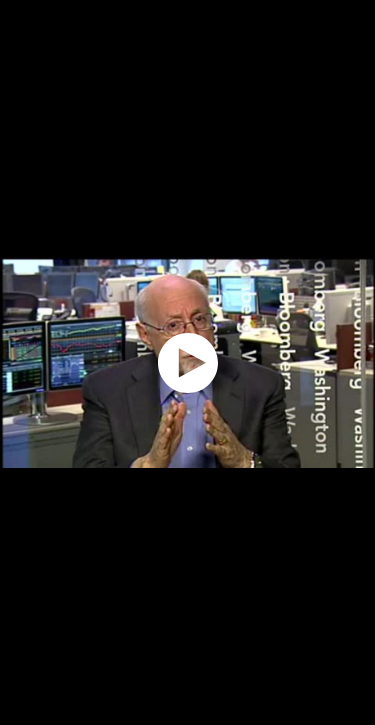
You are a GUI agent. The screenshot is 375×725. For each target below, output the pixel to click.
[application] (187, 362)
